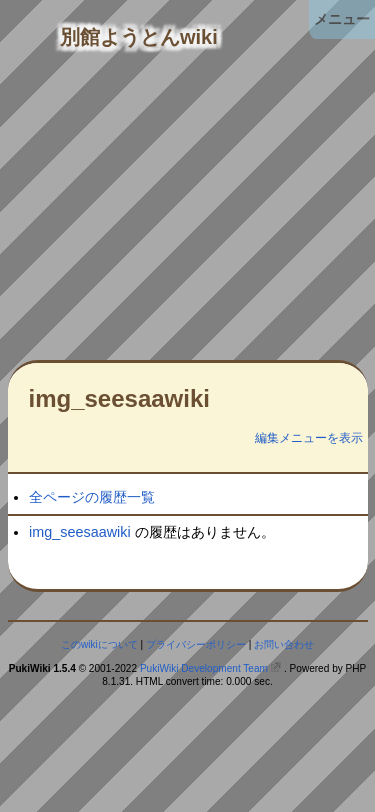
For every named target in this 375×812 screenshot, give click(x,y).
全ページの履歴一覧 (92, 497)
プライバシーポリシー (196, 644)
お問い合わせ (284, 644)
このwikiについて (99, 644)
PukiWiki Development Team (204, 668)
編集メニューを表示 (309, 438)
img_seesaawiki (119, 398)
